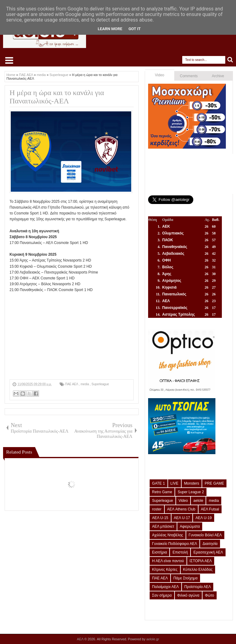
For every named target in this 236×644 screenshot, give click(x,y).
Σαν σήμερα (162, 595)
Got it (135, 29)
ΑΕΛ (81, 639)
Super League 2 (191, 492)
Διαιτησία (210, 544)
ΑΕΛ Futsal (210, 509)
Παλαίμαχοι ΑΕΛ (165, 587)
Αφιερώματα (190, 526)
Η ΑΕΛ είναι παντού (168, 561)
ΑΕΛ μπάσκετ (163, 526)
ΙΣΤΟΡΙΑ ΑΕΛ (201, 561)
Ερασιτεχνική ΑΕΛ (208, 552)
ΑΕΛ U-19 (204, 518)
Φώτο (210, 595)
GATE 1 (159, 483)
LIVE (175, 483)
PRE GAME (214, 483)
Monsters (192, 483)
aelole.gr (153, 639)
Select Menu (9, 60)
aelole (198, 501)
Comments (189, 76)
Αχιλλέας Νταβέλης (168, 535)
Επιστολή (180, 552)
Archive (218, 76)
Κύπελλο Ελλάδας (198, 570)
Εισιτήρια (160, 552)
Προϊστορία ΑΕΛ (198, 587)
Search (230, 60)
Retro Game (162, 492)
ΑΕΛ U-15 (160, 518)
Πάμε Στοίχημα (185, 578)
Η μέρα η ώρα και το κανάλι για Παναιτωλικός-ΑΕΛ (57, 97)
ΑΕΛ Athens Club (181, 509)
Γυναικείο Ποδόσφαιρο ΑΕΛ (175, 544)
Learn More (110, 29)
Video (159, 75)
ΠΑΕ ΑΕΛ (72, 384)
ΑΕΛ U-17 (182, 518)
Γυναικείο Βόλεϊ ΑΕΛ (205, 535)
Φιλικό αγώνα (188, 595)
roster (157, 509)
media (85, 384)
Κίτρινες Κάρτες (165, 570)
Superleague (100, 384)
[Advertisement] (72, 336)
